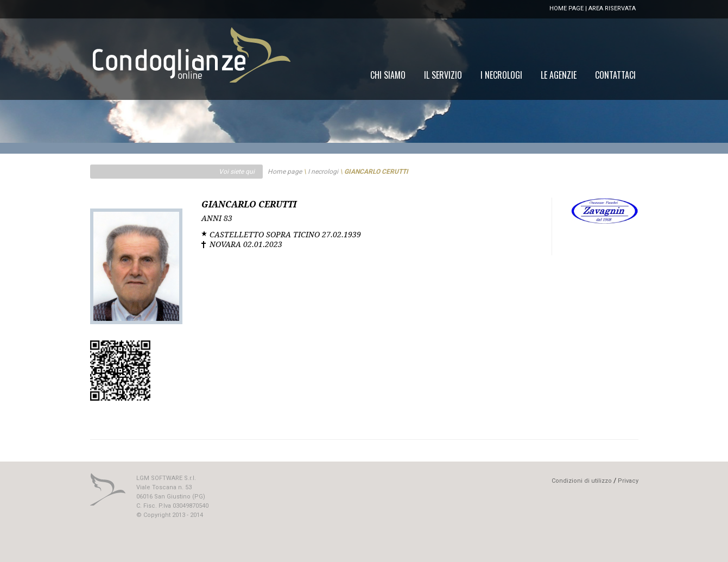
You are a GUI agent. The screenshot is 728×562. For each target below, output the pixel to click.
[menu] (503, 75)
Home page (285, 172)
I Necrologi (501, 75)
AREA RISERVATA (612, 8)
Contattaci (615, 75)
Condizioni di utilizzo (582, 481)
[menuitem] (615, 75)
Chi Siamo (388, 75)
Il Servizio (443, 75)
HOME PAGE (566, 8)
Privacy (628, 481)
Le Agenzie (559, 75)
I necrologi (323, 172)
